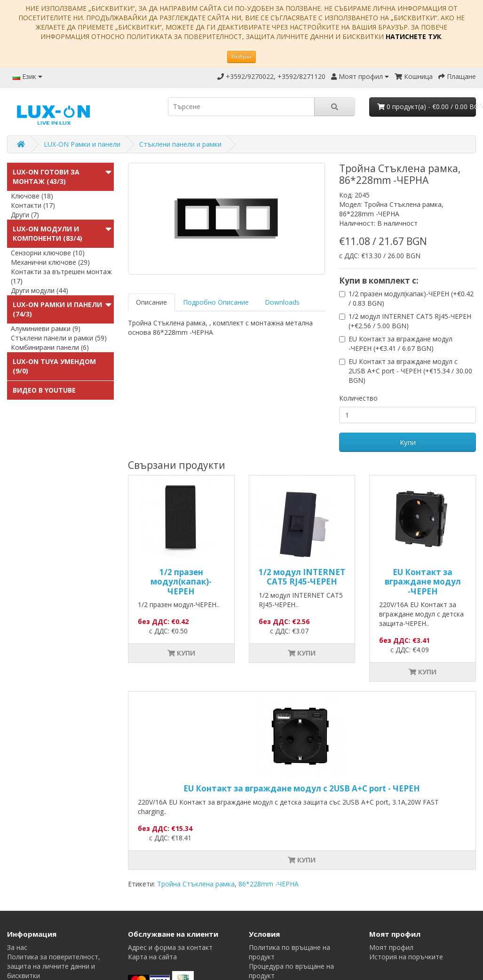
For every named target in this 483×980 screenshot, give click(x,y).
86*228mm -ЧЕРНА (269, 884)
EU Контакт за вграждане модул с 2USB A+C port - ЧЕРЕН (302, 788)
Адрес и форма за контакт (170, 947)
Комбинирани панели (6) (50, 347)
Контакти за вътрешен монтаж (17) (61, 276)
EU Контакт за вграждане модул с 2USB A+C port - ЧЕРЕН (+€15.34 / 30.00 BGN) (410, 371)
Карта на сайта (152, 957)
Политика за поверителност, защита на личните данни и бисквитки (54, 966)
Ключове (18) (32, 196)
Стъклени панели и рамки (180, 144)
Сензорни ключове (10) (48, 253)
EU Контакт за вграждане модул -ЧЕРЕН (423, 582)
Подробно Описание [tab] (216, 302)
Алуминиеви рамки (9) (46, 328)
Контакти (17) (33, 205)
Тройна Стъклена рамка (196, 884)
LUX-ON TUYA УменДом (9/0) (54, 366)
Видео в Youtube (44, 390)
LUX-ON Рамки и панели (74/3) (57, 309)
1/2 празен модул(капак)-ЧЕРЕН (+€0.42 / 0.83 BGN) (411, 298)
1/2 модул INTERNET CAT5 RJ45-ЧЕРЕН (302, 577)
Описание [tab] (151, 302)
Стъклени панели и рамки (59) (59, 338)
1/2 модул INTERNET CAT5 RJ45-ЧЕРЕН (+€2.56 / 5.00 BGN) (410, 321)
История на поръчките (406, 957)
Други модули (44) (40, 290)
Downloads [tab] (282, 302)
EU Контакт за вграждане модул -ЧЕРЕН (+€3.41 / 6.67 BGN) (400, 344)
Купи (408, 442)
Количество (358, 398)
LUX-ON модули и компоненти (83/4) (48, 233)
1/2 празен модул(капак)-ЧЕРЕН (181, 582)
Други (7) (25, 215)
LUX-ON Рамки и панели (82, 144)
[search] (241, 107)
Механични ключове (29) (50, 262)
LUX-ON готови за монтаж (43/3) (46, 177)
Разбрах (241, 56)
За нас (17, 947)
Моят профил (391, 947)
